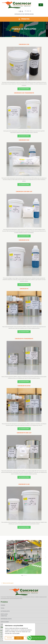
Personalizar (9, 638)
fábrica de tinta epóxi (8, 583)
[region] (19, 633)
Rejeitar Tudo (19, 638)
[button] (2, 557)
